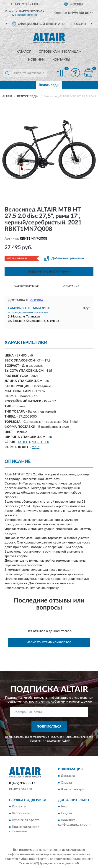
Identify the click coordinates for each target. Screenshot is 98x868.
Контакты (61, 60)
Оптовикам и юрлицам (60, 52)
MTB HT (24, 442)
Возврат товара (72, 789)
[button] (24, 15)
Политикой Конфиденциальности (71, 737)
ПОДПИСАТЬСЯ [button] (49, 727)
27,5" (36, 447)
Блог (64, 807)
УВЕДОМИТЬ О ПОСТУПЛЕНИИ (49, 272)
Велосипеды (49, 85)
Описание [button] (71, 286)
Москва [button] (36, 300)
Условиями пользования (46, 741)
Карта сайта (21, 813)
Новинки (36, 60)
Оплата (66, 783)
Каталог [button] (24, 52)
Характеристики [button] (27, 286)
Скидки (66, 813)
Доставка (68, 776)
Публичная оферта (26, 820)
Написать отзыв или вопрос (49, 642)
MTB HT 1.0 (40, 442)
